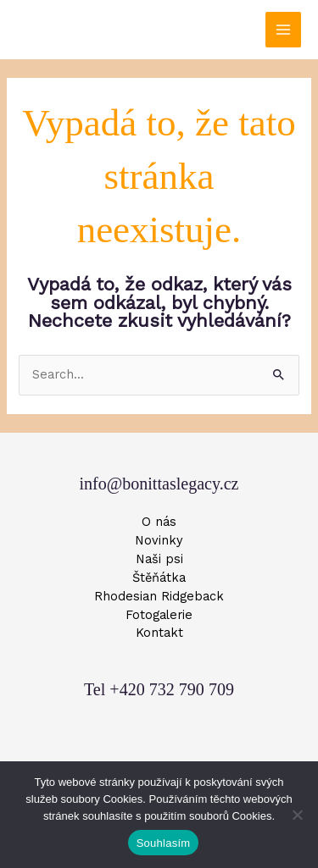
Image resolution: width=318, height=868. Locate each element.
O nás (159, 522)
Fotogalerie (159, 615)
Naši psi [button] (159, 559)
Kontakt (159, 633)
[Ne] (297, 815)
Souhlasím (164, 843)
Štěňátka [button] (159, 578)
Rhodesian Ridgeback (159, 596)
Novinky (159, 540)
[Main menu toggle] (283, 30)
